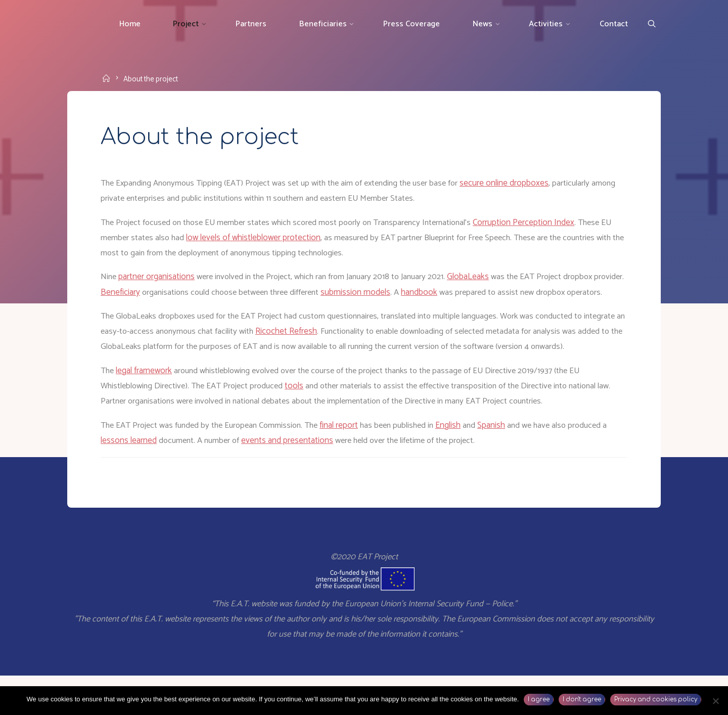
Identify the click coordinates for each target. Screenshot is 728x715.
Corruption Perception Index (543, 225)
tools (303, 421)
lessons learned (136, 476)
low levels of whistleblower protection (270, 241)
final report (350, 461)
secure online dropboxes (522, 186)
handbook (464, 296)
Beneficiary (155, 296)
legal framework (146, 406)
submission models (400, 296)
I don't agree (582, 700)
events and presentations (300, 476)
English (464, 461)
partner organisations (159, 280)
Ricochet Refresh (338, 350)
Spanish (507, 461)
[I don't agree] (715, 701)
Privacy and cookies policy (656, 700)
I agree (539, 700)
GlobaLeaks (482, 280)
